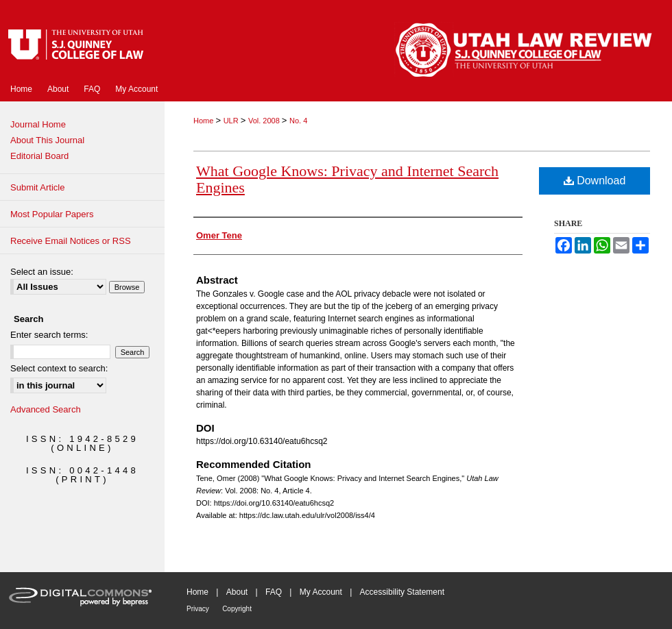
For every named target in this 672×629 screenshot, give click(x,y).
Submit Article (37, 187)
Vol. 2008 (265, 121)
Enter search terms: (49, 335)
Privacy (198, 609)
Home (204, 121)
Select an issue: (42, 272)
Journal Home (38, 124)
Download (595, 181)
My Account (321, 592)
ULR (232, 121)
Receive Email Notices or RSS (71, 241)
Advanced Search (46, 409)
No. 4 (298, 121)
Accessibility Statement (402, 592)
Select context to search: (59, 368)
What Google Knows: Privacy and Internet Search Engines (347, 179)
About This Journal (47, 140)
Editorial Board (39, 156)
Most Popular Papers (52, 214)
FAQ (274, 592)
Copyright (237, 609)
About (237, 592)
